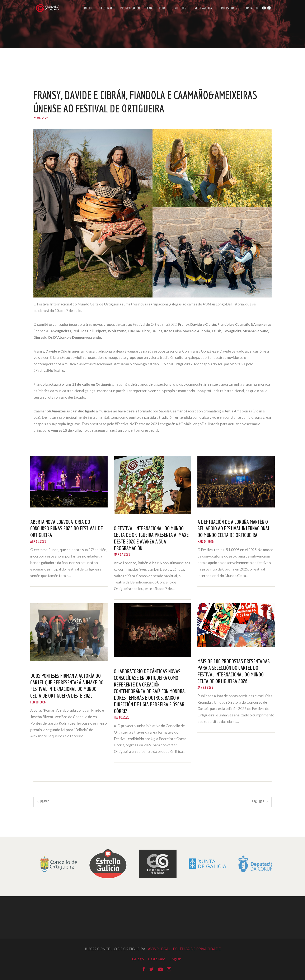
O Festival (106, 9)
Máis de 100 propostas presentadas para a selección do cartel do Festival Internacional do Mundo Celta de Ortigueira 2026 (234, 671)
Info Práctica (202, 9)
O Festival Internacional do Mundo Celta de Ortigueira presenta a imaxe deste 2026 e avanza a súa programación (152, 538)
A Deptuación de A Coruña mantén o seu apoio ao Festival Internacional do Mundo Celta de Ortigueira (234, 528)
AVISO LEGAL (159, 949)
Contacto (250, 9)
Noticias (179, 9)
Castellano (157, 959)
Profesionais (228, 9)
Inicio (88, 9)
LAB (149, 9)
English (176, 959)
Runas (163, 9)
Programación (130, 9)
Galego (138, 959)
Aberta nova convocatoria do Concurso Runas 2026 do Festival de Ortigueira (67, 528)
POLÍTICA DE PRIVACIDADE (197, 949)
